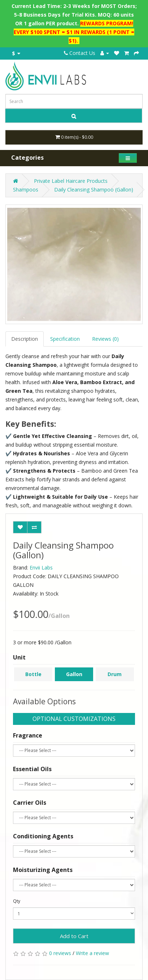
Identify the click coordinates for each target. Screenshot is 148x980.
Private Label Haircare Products (71, 181)
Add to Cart (74, 936)
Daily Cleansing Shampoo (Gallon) (94, 190)
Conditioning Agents (43, 836)
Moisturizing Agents (43, 870)
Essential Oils (32, 769)
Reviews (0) (105, 339)
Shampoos (26, 190)
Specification (65, 339)
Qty (17, 901)
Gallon (74, 674)
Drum (115, 674)
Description (25, 339)
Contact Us (80, 53)
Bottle (33, 674)
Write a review (92, 953)
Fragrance (28, 735)
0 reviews (60, 953)
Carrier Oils (30, 803)
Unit (19, 657)
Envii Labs (41, 568)
